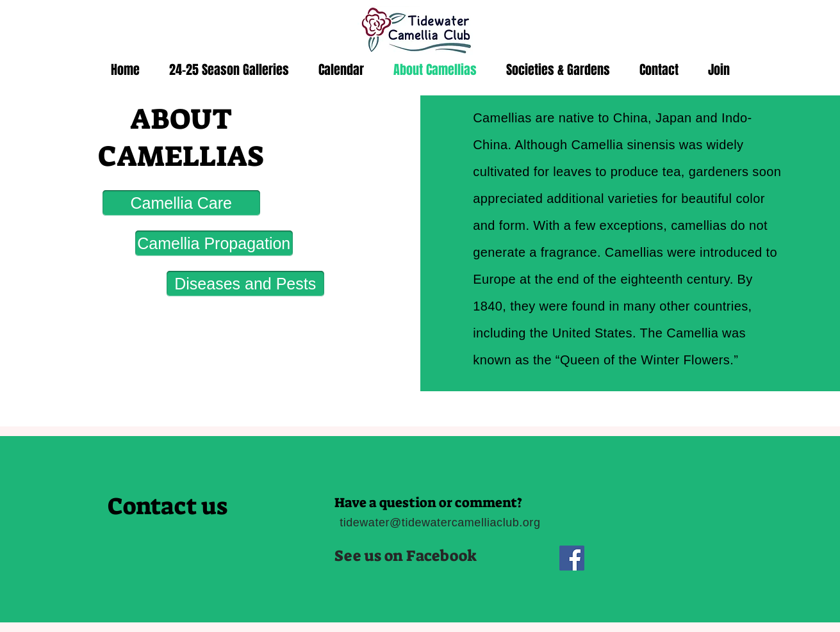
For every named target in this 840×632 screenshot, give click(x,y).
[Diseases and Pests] (245, 284)
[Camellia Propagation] (214, 243)
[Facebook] (572, 558)
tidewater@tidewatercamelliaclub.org (440, 523)
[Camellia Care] (181, 203)
